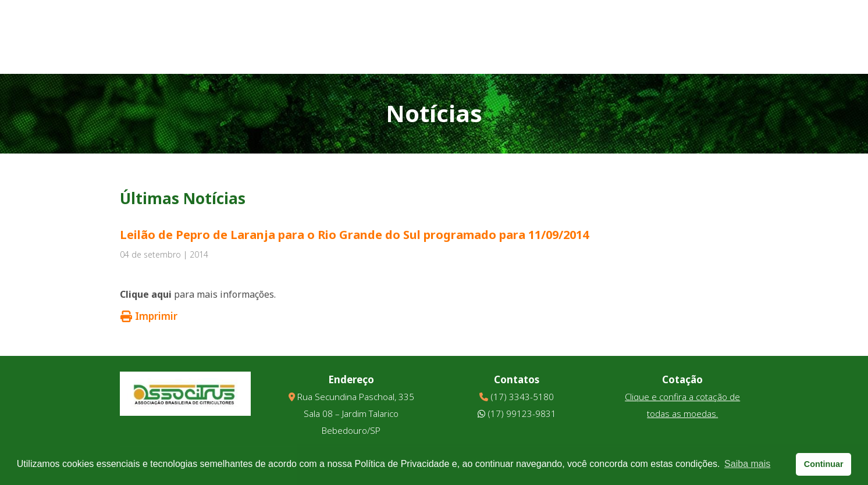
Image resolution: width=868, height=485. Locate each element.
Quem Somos (451, 49)
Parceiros (617, 49)
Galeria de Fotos (585, 12)
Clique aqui (146, 294)
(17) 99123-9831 (522, 413)
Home (398, 49)
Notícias (508, 49)
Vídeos (645, 12)
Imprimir (149, 316)
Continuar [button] (824, 464)
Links (737, 12)
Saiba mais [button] (747, 464)
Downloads (693, 12)
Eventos (567, 49)
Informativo (675, 49)
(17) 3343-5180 (522, 397)
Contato (731, 49)
